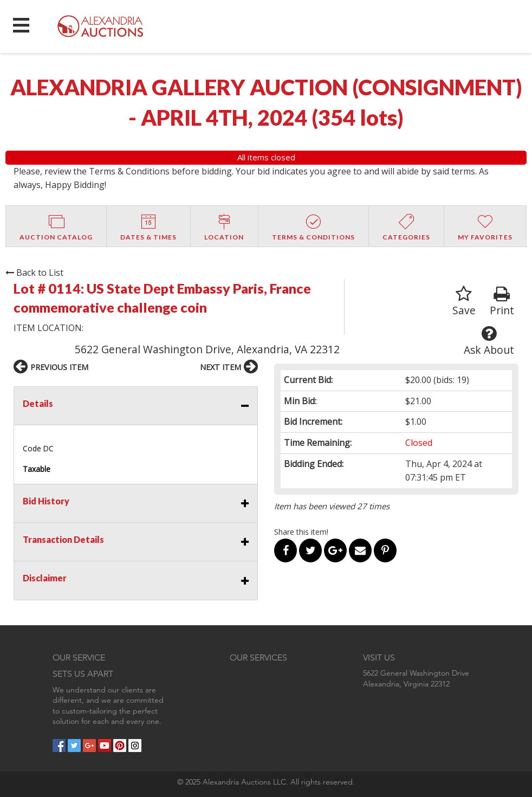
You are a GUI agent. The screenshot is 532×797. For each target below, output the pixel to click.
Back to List (34, 273)
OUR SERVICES (258, 657)
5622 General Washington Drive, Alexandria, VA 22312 (207, 349)
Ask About (489, 341)
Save (464, 302)
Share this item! (301, 532)
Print (502, 302)
